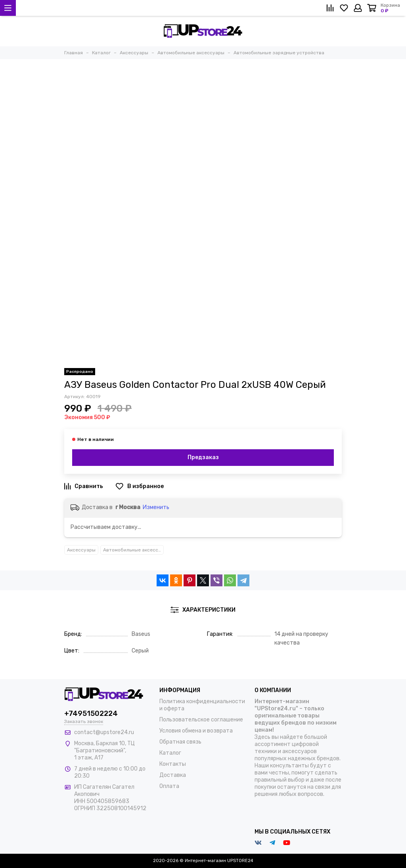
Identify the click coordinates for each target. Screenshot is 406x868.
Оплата (169, 786)
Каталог (170, 753)
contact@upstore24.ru (104, 732)
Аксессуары (81, 550)
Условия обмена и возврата (196, 731)
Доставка (173, 775)
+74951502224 (91, 713)
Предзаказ (203, 457)
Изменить (156, 507)
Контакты (173, 764)
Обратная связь (180, 742)
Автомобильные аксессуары (133, 550)
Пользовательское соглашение (201, 720)
